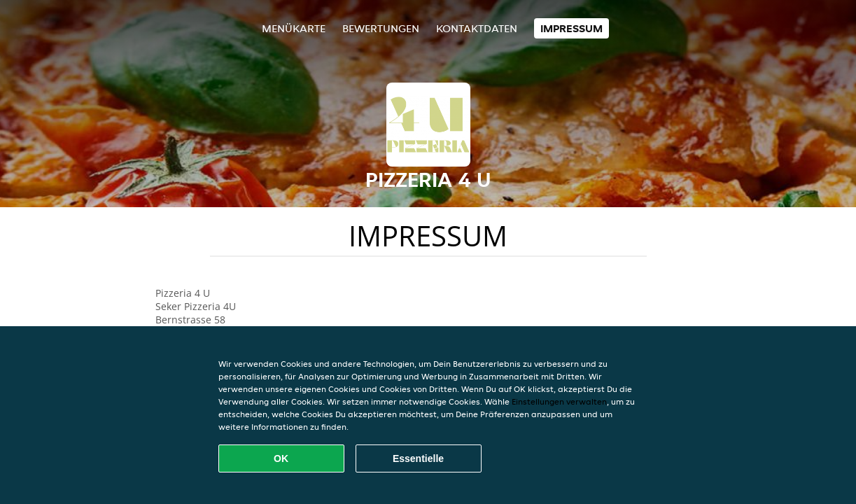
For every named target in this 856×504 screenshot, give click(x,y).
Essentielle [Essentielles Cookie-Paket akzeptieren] (418, 458)
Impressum (571, 28)
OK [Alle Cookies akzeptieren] (281, 458)
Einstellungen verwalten (559, 401)
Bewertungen (381, 28)
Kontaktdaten (477, 28)
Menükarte (294, 28)
